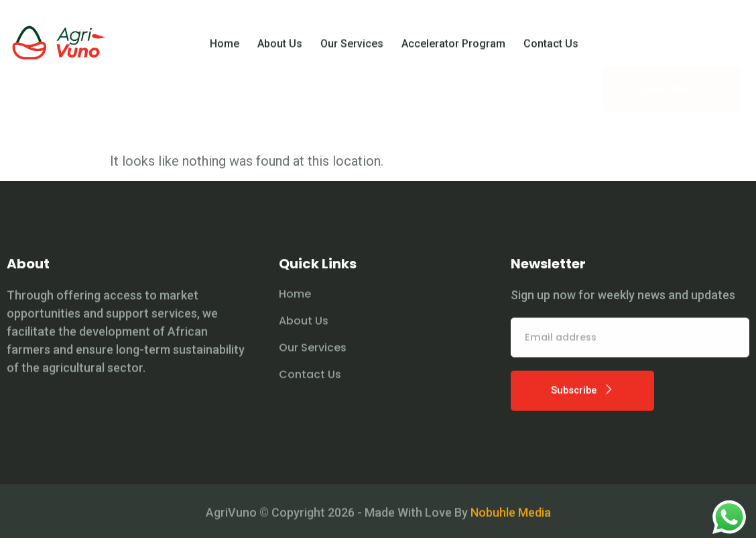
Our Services (352, 49)
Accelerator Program (453, 49)
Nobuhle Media (511, 526)
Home (225, 49)
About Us (280, 49)
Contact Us (551, 49)
